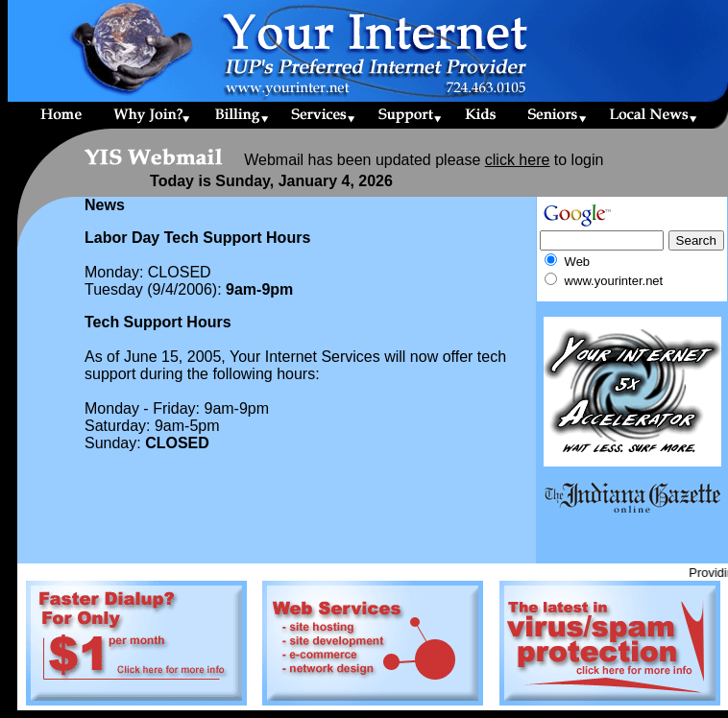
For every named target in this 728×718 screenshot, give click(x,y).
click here (518, 160)
